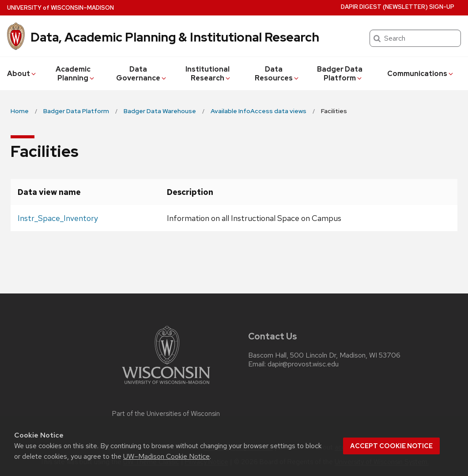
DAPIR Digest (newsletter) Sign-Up (398, 7)
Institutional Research (208, 74)
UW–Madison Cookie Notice (166, 456)
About (22, 74)
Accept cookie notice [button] (391, 446)
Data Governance (142, 74)
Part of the (166, 414)
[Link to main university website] (166, 386)
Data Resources (277, 74)
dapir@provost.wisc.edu (303, 364)
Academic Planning (76, 74)
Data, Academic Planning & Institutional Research (175, 37)
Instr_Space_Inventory (58, 218)
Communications (421, 74)
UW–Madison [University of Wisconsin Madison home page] (60, 8)
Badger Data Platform (340, 74)
